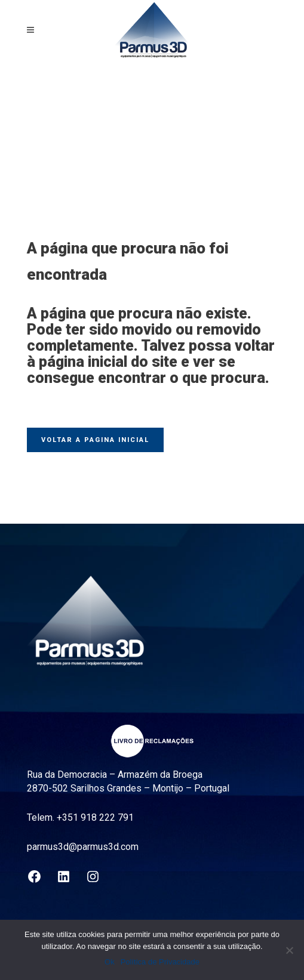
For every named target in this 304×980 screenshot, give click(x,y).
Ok (110, 962)
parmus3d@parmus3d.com (83, 847)
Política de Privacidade (160, 962)
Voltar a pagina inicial (95, 440)
